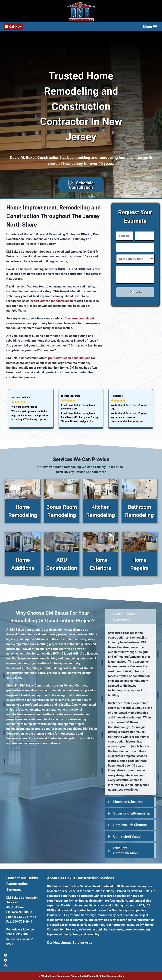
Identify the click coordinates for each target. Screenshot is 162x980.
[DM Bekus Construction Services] (81, 12)
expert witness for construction (52, 307)
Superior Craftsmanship (132, 819)
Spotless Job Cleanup (130, 831)
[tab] (130, 622)
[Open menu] (150, 27)
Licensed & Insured (128, 807)
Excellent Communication (125, 856)
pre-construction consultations (69, 364)
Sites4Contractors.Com (112, 977)
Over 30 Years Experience (124, 622)
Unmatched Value (127, 842)
